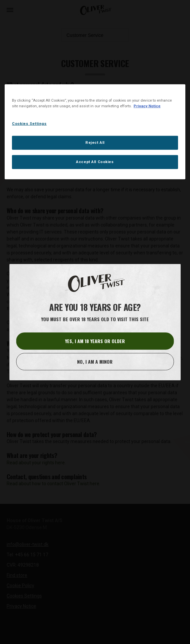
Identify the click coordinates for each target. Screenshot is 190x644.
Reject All (95, 142)
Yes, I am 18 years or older (95, 341)
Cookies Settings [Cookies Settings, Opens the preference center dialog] (29, 124)
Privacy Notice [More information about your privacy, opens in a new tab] (147, 106)
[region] (95, 132)
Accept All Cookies (95, 162)
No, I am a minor (95, 362)
